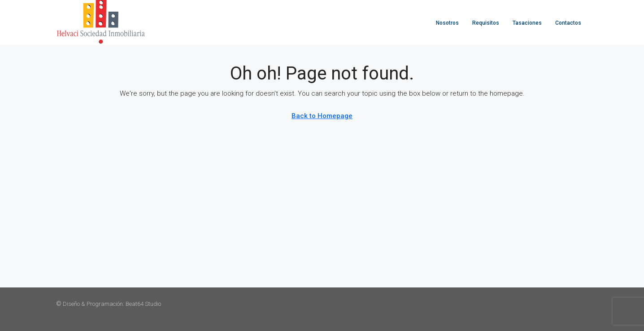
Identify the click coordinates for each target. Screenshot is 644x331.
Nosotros (447, 23)
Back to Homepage (322, 116)
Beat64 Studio (143, 304)
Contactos (568, 23)
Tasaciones (527, 23)
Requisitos (486, 23)
